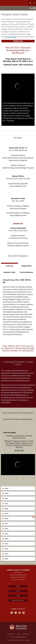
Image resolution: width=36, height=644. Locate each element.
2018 (6, 519)
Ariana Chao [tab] (10, 266)
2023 (6, 494)
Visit (18, 591)
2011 (6, 554)
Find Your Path (18, 600)
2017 (6, 524)
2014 (6, 539)
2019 (6, 514)
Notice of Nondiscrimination (18, 637)
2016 (6, 529)
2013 (6, 544)
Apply (18, 586)
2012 (6, 549)
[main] (18, 290)
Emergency (26, 634)
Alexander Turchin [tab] (9, 272)
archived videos (11, 37)
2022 (6, 499)
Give (18, 596)
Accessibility (11, 634)
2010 (6, 559)
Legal (18, 634)
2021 (6, 504)
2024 (6, 489)
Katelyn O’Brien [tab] (27, 266)
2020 (6, 509)
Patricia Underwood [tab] (27, 272)
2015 (6, 534)
